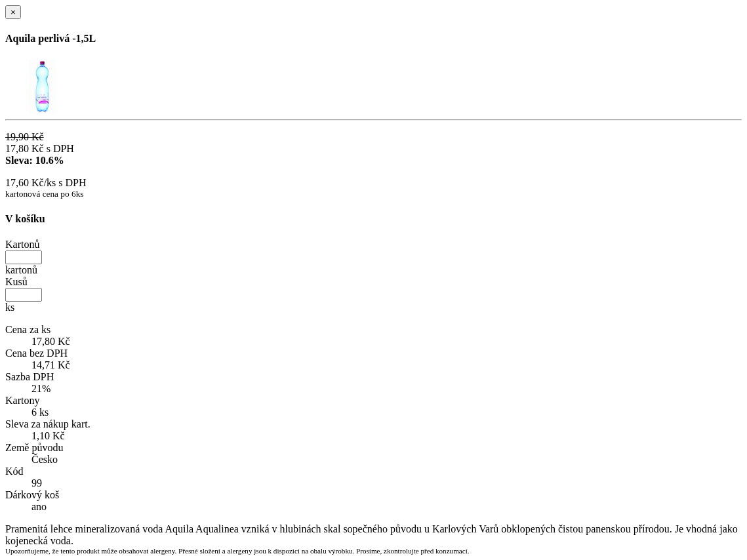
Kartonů (22, 244)
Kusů (16, 282)
